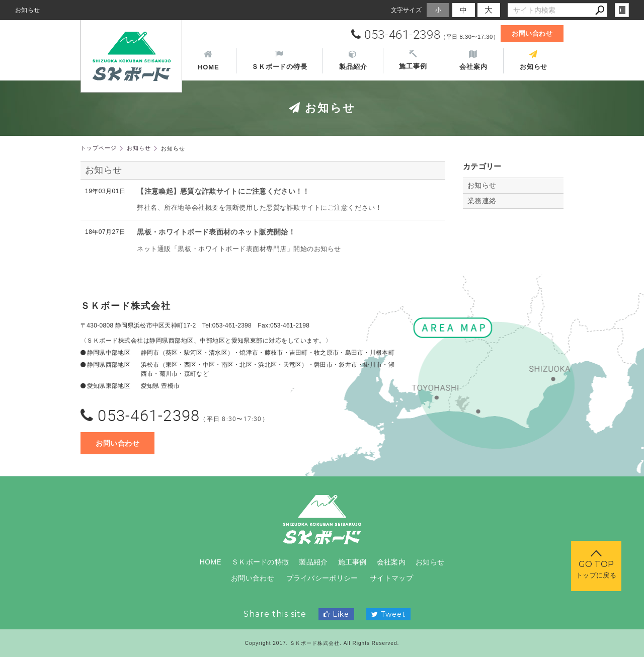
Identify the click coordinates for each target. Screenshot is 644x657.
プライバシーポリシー (322, 578)
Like (336, 614)
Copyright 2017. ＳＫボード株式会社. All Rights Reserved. (322, 643)
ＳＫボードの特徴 (260, 562)
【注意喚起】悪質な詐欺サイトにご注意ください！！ (223, 191)
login (622, 10)
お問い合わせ (532, 33)
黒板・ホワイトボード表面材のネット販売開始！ (216, 232)
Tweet (388, 614)
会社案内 (391, 562)
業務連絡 (482, 201)
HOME (211, 562)
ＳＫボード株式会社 (126, 306)
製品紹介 (313, 562)
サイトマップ (391, 578)
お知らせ (103, 170)
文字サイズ (407, 10)
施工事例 (352, 562)
